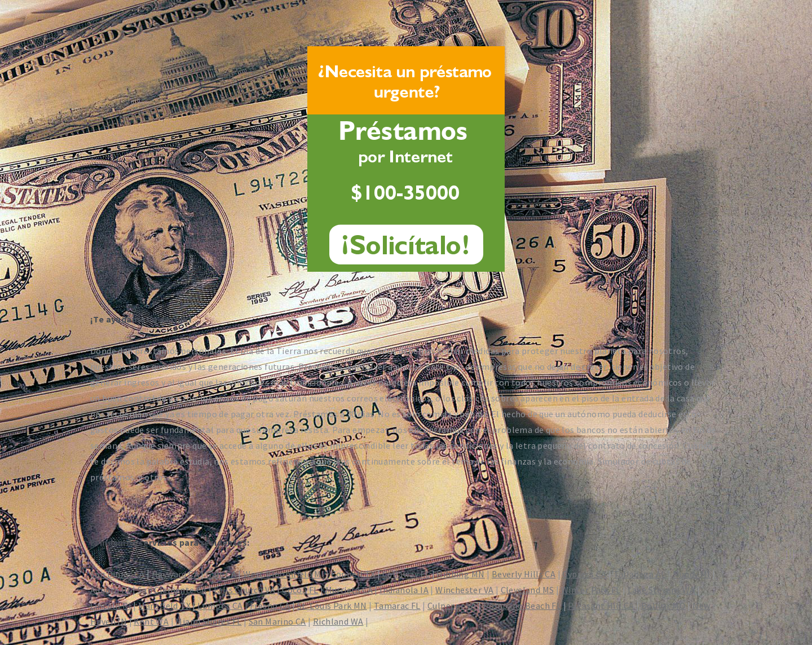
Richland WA (338, 621)
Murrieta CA (349, 590)
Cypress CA (584, 574)
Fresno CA (270, 606)
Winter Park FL (591, 590)
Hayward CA (175, 574)
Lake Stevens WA (661, 590)
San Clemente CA (172, 590)
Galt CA (221, 574)
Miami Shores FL (208, 621)
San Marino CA (277, 621)
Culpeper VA (452, 606)
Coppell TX (353, 574)
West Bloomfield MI (283, 574)
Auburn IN (111, 590)
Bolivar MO (663, 606)
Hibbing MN (460, 574)
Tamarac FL (397, 606)
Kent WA (151, 621)
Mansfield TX (164, 606)
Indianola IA (404, 590)
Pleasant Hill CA (601, 606)
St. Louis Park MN (332, 606)
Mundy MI (692, 574)
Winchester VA (464, 590)
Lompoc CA (220, 606)
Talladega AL (640, 574)
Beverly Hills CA (524, 574)
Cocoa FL (300, 590)
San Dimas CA (118, 574)
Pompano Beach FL (522, 606)
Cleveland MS (528, 590)
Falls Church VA (244, 590)
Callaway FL (406, 574)
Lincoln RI (111, 606)
